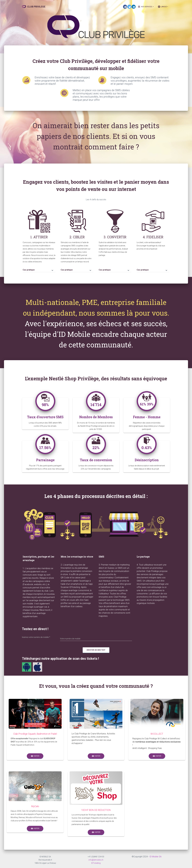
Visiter (35, 756)
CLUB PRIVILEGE (34, 7)
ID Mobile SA (155, 857)
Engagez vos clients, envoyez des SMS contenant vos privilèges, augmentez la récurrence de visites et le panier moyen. (140, 81)
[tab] (39, 269)
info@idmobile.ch (96, 860)
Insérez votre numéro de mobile (36, 637)
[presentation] (156, 641)
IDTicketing (96, 863)
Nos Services (146, 7)
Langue (162, 7)
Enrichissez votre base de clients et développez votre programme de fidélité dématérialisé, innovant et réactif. (62, 81)
